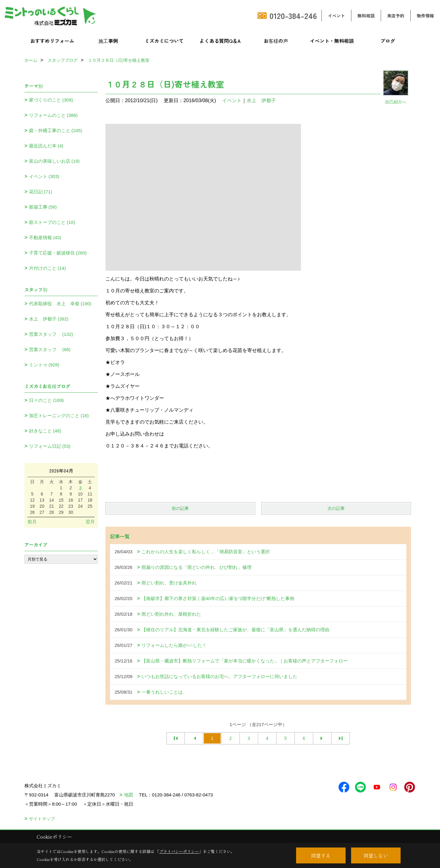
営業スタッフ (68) (50, 349)
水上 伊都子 (261, 100)
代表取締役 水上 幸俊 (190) (60, 304)
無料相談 (366, 16)
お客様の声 (276, 41)
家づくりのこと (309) (51, 100)
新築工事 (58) (43, 207)
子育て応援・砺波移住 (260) (58, 253)
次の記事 (336, 508)
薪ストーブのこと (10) (52, 222)
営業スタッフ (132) (51, 334)
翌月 (90, 522)
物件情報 (425, 16)
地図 (129, 795)
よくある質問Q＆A (220, 41)
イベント (336, 16)
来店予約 (396, 16)
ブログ (388, 41)
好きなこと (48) (45, 431)
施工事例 (108, 41)
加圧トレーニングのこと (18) (59, 415)
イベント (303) (44, 176)
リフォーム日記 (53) (50, 446)
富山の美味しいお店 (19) (54, 161)
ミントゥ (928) (44, 365)
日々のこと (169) (46, 400)
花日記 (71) (41, 192)
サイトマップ (42, 819)
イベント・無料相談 (332, 41)
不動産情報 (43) (45, 237)
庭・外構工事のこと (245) (56, 130)
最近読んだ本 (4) (46, 146)
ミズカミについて (164, 41)
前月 (32, 522)
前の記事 (180, 508)
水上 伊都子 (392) (49, 319)
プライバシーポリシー (179, 851)
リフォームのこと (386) (53, 115)
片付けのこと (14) (48, 268)
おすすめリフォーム (52, 41)
